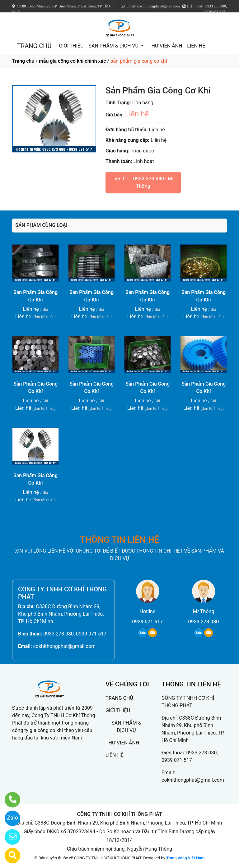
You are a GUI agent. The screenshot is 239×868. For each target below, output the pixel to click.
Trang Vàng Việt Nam (185, 858)
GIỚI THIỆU (71, 46)
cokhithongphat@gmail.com (64, 646)
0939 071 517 (148, 622)
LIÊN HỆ (196, 46)
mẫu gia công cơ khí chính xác (73, 61)
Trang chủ (23, 61)
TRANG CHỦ (34, 46)
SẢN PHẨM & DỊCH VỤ (114, 46)
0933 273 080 (149, 179)
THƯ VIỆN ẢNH (165, 46)
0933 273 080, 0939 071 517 (75, 634)
